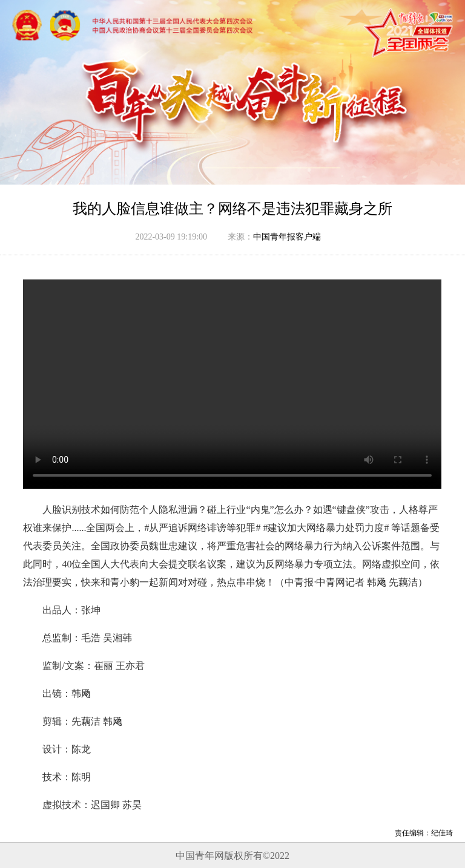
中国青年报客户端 (287, 237)
